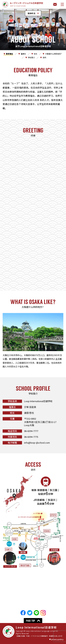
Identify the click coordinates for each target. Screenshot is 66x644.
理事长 (23, 54)
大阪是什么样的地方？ (54, 54)
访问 (44, 57)
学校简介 (31, 57)
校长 (36, 54)
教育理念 (10, 54)
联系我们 (55, 4)
